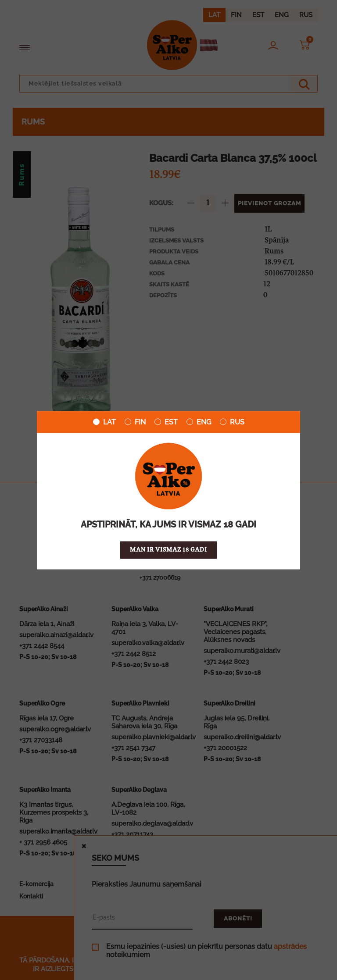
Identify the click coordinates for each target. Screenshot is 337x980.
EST (166, 422)
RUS (232, 422)
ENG (199, 422)
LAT (104, 422)
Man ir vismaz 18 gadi (168, 550)
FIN (135, 422)
